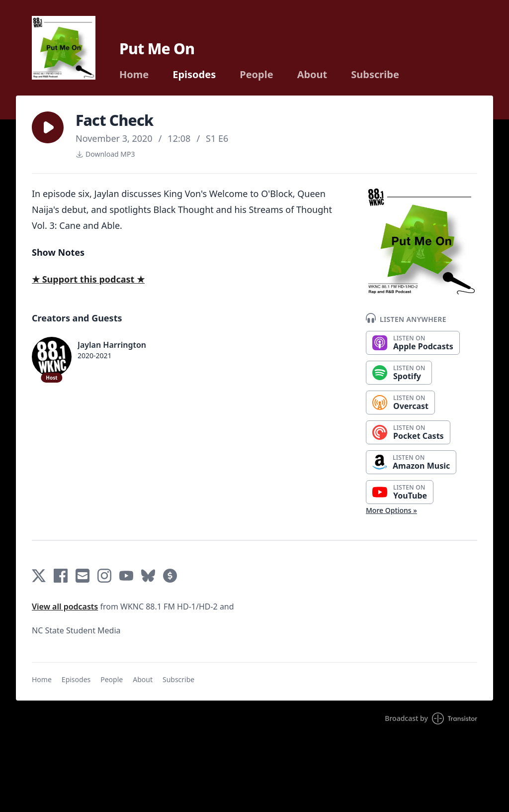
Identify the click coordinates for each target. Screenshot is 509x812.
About (312, 75)
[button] (48, 127)
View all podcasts (65, 607)
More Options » (391, 510)
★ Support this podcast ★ (88, 279)
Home (134, 75)
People (256, 75)
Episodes (194, 75)
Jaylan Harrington (112, 345)
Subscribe (375, 75)
